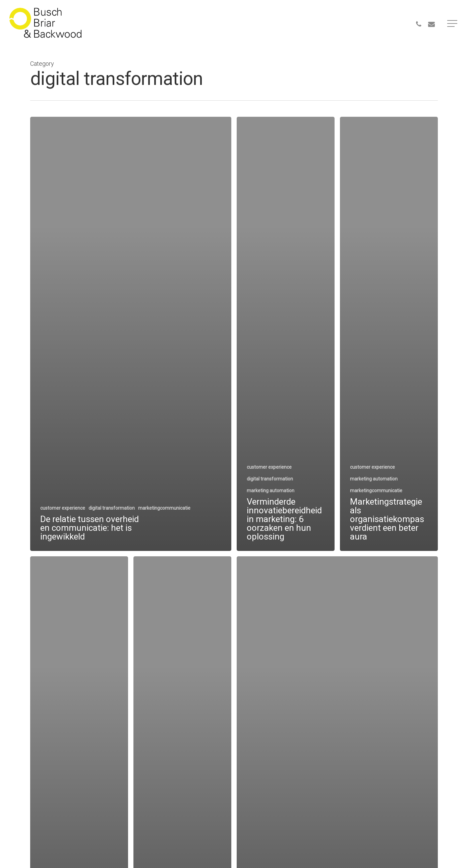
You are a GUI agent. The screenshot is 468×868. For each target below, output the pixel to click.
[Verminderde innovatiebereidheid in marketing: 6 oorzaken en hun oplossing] (286, 334)
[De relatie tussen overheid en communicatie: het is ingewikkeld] (131, 334)
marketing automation (271, 491)
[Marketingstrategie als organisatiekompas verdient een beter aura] (389, 334)
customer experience (63, 508)
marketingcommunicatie (164, 508)
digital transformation (112, 508)
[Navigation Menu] (453, 24)
